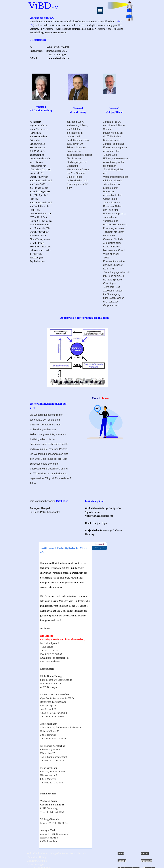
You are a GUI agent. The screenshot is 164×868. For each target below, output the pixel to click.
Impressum (146, 861)
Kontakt (145, 853)
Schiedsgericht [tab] (100, 548)
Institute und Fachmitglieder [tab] (100, 545)
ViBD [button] (40, 6)
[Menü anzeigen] (100, 10)
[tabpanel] (77, 42)
